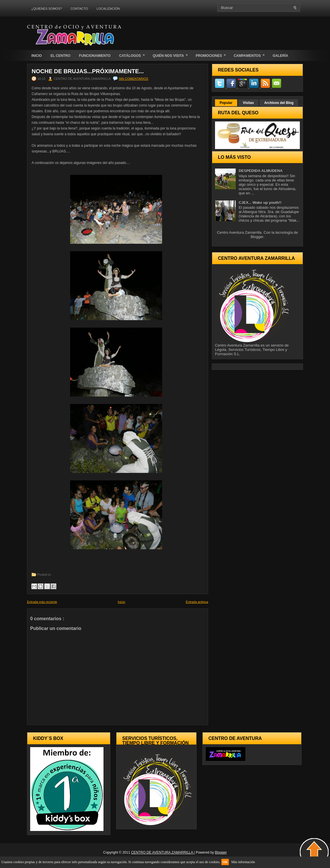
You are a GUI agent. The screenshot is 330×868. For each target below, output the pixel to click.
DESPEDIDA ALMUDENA (261, 171)
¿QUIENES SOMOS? (47, 9)
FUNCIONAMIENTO (95, 56)
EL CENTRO (61, 56)
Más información (243, 862)
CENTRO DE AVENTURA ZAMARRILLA (163, 852)
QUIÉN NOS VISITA (172, 54)
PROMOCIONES (213, 54)
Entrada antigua (197, 602)
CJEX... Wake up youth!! (260, 203)
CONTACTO (79, 9)
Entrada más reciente (42, 602)
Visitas (248, 103)
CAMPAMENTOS (251, 54)
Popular (226, 103)
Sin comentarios (133, 79)
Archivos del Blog (279, 103)
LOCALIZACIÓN (108, 9)
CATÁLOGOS (134, 54)
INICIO (37, 56)
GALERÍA (280, 56)
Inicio (122, 602)
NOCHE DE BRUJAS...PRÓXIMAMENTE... (88, 71)
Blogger (257, 237)
